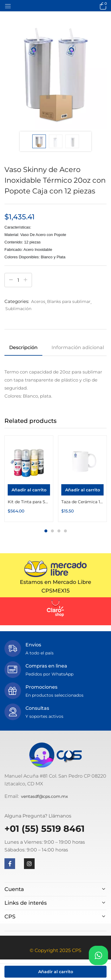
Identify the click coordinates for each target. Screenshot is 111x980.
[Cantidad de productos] (18, 280)
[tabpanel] (29, 479)
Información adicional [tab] (78, 347)
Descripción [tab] (23, 347)
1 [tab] (46, 531)
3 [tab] (59, 531)
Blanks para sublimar (69, 301)
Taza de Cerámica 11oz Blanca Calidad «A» (82, 502)
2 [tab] (52, 531)
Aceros (38, 301)
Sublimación (18, 309)
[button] (102, 6)
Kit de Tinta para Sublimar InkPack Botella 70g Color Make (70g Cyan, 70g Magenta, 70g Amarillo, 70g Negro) (29, 502)
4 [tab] (65, 531)
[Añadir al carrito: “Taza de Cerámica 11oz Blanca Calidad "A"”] (82, 490)
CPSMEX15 (55, 591)
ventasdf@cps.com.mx (44, 796)
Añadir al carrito (56, 972)
